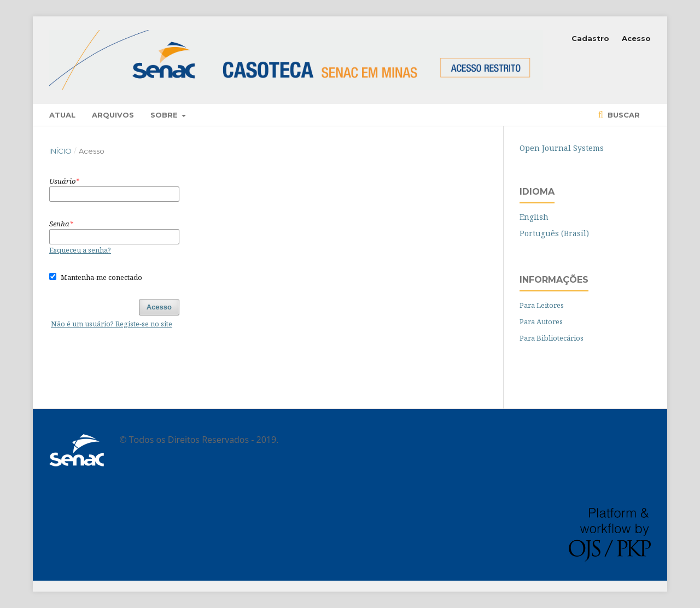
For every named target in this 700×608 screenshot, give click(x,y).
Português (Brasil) (554, 233)
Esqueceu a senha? (80, 250)
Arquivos (113, 115)
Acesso (636, 38)
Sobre (165, 115)
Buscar (623, 115)
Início (60, 151)
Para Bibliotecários (552, 338)
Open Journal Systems (562, 148)
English (534, 217)
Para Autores (541, 321)
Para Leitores (542, 305)
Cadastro (590, 38)
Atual (62, 115)
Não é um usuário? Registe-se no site (112, 324)
